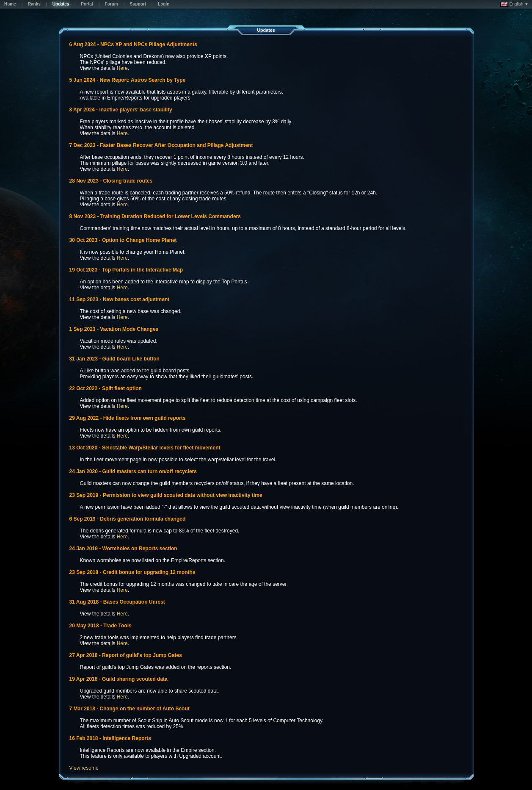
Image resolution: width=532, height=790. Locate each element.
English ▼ (514, 4)
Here (122, 68)
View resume (84, 768)
